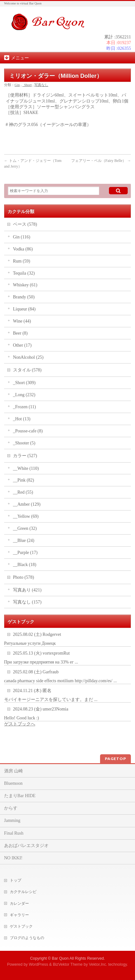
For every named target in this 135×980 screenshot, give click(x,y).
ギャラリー (19, 915)
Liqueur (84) (24, 309)
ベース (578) (25, 224)
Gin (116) (22, 237)
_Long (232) (24, 395)
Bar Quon (60, 958)
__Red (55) (23, 492)
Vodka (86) (23, 249)
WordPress (39, 964)
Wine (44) (22, 321)
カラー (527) (25, 456)
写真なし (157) (27, 602)
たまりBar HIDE (20, 796)
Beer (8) (20, 333)
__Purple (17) (25, 553)
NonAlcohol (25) (28, 357)
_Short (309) (24, 383)
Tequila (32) (24, 273)
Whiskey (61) (25, 285)
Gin (17, 85)
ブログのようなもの (27, 938)
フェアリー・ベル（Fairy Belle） (101, 161)
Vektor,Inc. (98, 964)
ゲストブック (21, 926)
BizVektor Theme (68, 964)
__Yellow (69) (26, 516)
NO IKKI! (13, 858)
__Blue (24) (24, 540)
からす (11, 808)
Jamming (12, 820)
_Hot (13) (22, 419)
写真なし (41, 85)
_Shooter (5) (24, 443)
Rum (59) (22, 261)
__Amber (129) (27, 504)
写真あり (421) (27, 590)
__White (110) (26, 468)
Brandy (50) (24, 297)
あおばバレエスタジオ (26, 846)
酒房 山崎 (14, 771)
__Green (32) (25, 528)
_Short (27, 85)
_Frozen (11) (24, 407)
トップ (16, 880)
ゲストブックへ (20, 724)
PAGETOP (115, 759)
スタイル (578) (27, 370)
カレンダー (19, 903)
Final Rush (14, 833)
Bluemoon (13, 783)
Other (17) (22, 345)
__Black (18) (25, 565)
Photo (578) (24, 577)
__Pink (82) (24, 480)
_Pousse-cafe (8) (28, 431)
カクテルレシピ (23, 892)
